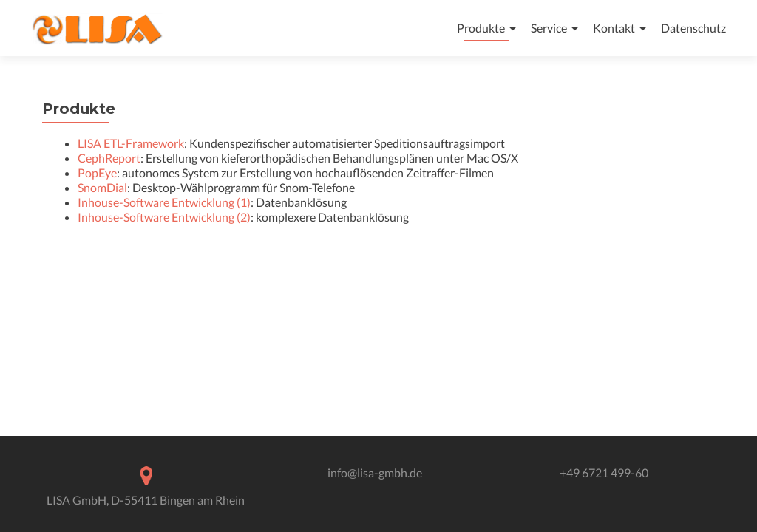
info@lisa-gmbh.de (375, 473)
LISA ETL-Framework (131, 143)
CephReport (109, 158)
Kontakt (614, 28)
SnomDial (102, 187)
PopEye (97, 173)
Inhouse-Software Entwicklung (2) (164, 217)
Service (549, 28)
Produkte (481, 28)
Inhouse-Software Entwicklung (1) (164, 202)
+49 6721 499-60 (604, 473)
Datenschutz (693, 28)
